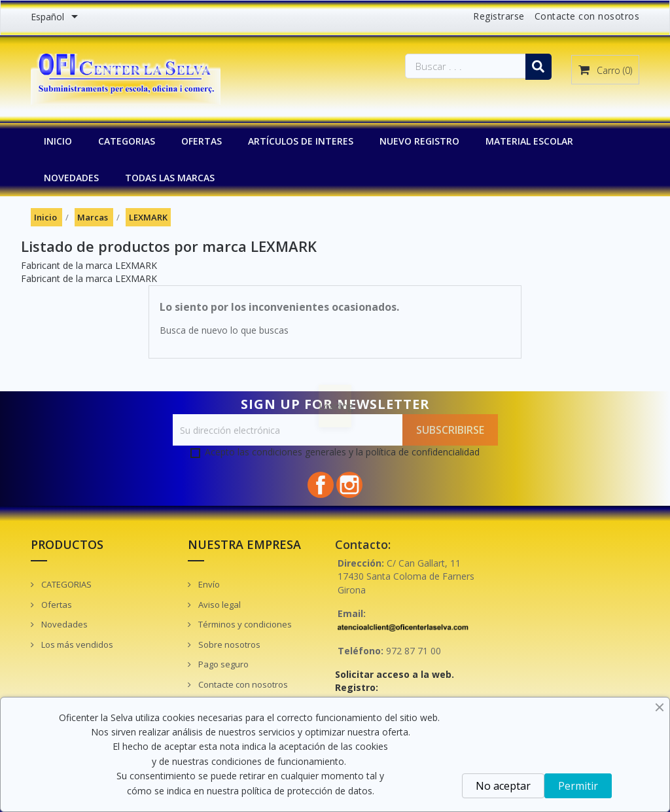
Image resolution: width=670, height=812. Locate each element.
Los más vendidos (76, 644)
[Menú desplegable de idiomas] (57, 18)
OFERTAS (202, 141)
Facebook (321, 485)
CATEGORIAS (127, 141)
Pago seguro (222, 664)
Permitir (578, 786)
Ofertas (56, 605)
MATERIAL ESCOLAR (529, 141)
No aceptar (503, 786)
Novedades (63, 624)
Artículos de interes (301, 141)
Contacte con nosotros (587, 16)
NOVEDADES (71, 178)
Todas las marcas (170, 178)
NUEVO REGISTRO (419, 141)
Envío (208, 584)
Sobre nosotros (228, 644)
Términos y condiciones (244, 624)
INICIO (58, 141)
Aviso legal (219, 605)
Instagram (349, 485)
